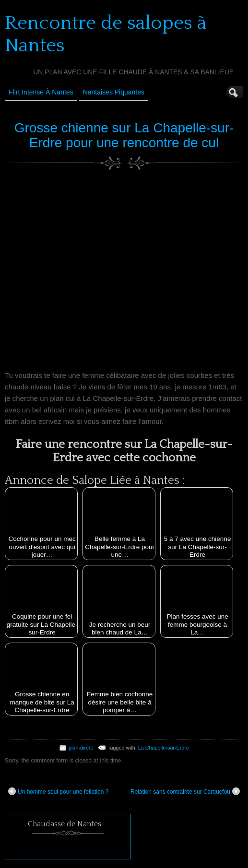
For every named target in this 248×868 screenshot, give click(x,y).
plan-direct (81, 748)
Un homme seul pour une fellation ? (58, 791)
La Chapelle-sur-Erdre (164, 748)
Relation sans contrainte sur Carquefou (185, 791)
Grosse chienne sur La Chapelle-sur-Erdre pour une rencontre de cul (124, 135)
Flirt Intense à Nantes (41, 92)
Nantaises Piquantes (114, 92)
